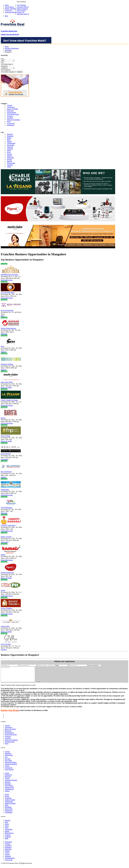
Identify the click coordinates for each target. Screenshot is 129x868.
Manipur (8, 785)
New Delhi (8, 764)
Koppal (9, 154)
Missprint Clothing (7, 364)
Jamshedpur (9, 832)
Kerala (7, 799)
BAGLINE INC (6, 454)
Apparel (10, 105)
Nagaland (8, 787)
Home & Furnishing (13, 120)
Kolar (9, 152)
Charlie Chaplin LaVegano (9, 400)
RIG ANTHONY (6, 472)
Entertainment (12, 112)
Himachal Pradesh (11, 765)
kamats (3, 555)
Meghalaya (8, 778)
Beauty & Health (12, 109)
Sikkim (7, 794)
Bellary (9, 138)
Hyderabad (8, 845)
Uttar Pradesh (9, 773)
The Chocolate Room (8, 292)
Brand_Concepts (6, 537)
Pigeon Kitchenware (7, 573)
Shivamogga (11, 163)
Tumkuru (10, 165)
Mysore (9, 159)
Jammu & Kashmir (11, 767)
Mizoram (8, 780)
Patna (7, 831)
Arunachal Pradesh (11, 783)
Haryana (8, 762)
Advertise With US (23, 14)
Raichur (10, 161)
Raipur (7, 834)
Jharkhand (8, 810)
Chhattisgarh (9, 805)
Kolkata (7, 854)
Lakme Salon (5, 626)
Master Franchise (22, 9)
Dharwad (10, 147)
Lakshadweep (9, 792)
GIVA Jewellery (6, 644)
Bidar (9, 140)
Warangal (8, 859)
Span (2, 346)
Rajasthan (8, 756)
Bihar (7, 808)
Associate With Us (23, 7)
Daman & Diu (9, 790)
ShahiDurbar (5, 490)
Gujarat (7, 755)
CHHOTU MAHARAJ (8, 525)
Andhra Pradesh (10, 803)
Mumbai (8, 823)
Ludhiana (8, 840)
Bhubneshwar (9, 836)
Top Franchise (21, 5)
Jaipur (7, 829)
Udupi (9, 167)
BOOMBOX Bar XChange (9, 275)
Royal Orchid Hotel (7, 310)
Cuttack (7, 857)
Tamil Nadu (9, 812)
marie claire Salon (7, 382)
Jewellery (10, 118)
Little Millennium (7, 508)
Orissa (7, 797)
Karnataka (8, 50)
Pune (6, 825)
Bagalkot (10, 134)
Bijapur (9, 141)
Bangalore (10, 136)
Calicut (7, 856)
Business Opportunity (12, 48)
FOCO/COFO (21, 10)
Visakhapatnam (10, 861)
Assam (7, 776)
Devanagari (11, 145)
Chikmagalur (11, 143)
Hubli (9, 150)
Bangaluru (8, 850)
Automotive (11, 107)
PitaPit (3, 590)
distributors (11, 125)
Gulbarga (10, 149)
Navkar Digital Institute (8, 328)
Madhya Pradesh (10, 806)
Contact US (20, 12)
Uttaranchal (9, 771)
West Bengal (9, 789)
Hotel (9, 121)
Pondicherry (9, 814)
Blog (6, 16)
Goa (6, 760)
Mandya (10, 156)
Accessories (11, 123)
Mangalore (10, 158)
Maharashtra (9, 758)
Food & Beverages (13, 114)
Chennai (7, 847)
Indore (7, 827)
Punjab (7, 769)
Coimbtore (8, 848)
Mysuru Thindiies (7, 608)
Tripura (7, 781)
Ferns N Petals (5, 436)
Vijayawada (9, 863)
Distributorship (10, 745)
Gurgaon (8, 838)
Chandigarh (9, 815)
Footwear (10, 116)
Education (10, 111)
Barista (3, 418)
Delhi (7, 841)
